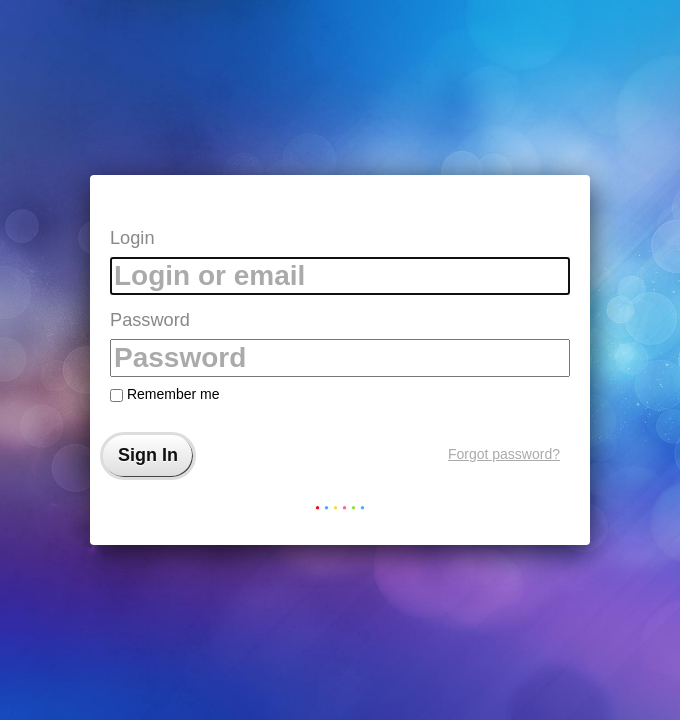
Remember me (164, 394)
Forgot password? (504, 454)
